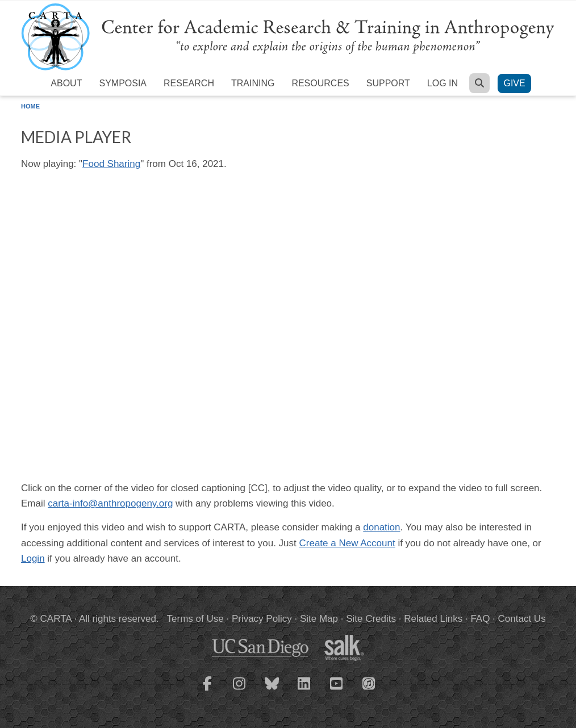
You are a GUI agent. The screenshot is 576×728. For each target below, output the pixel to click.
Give (514, 83)
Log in (443, 83)
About (66, 83)
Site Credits (371, 619)
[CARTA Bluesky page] (272, 691)
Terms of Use (195, 619)
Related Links (433, 619)
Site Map (319, 619)
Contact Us (522, 619)
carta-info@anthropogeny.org (110, 503)
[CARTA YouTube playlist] (337, 691)
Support (388, 83)
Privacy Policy (262, 619)
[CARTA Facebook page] (207, 691)
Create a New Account (347, 543)
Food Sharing (111, 164)
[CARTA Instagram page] (240, 691)
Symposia (123, 83)
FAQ (480, 619)
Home (30, 106)
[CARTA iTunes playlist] (369, 683)
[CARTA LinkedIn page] (304, 691)
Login (33, 558)
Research (189, 83)
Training (253, 83)
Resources (320, 83)
